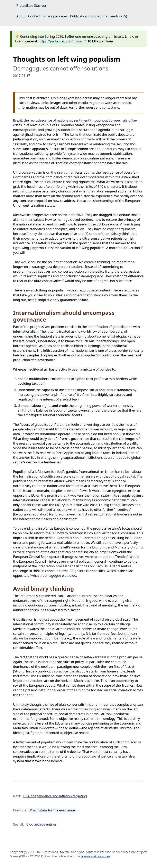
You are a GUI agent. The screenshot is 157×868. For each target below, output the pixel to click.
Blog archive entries (42, 824)
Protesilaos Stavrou (31, 6)
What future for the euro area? (52, 810)
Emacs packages (55, 16)
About (21, 16)
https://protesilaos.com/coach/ (62, 41)
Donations (99, 16)
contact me (111, 107)
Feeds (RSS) (118, 16)
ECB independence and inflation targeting (55, 796)
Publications (79, 16)
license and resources (95, 856)
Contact (34, 16)
